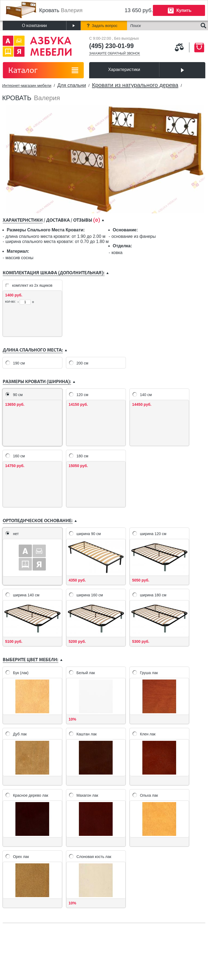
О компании (34, 26)
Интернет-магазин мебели (27, 85)
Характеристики (124, 70)
